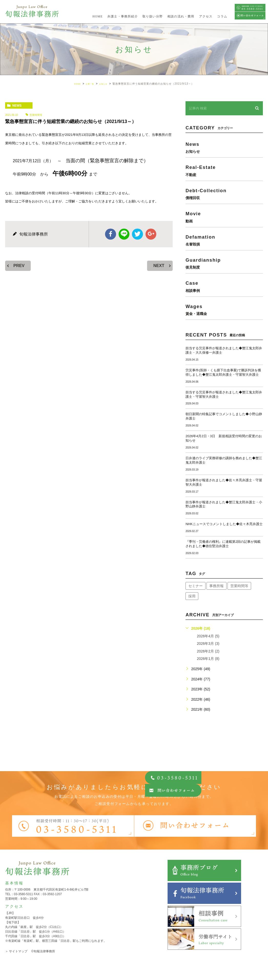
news (17, 106)
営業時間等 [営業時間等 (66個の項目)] (239, 586)
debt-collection (224, 194)
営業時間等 (36, 115)
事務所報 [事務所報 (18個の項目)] (217, 586)
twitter (137, 234)
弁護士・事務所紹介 (123, 16)
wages (224, 310)
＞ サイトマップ (16, 951)
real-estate (224, 171)
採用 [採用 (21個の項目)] (192, 596)
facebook (112, 234)
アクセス (206, 16)
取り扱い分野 (153, 16)
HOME (98, 16)
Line (124, 234)
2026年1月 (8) (208, 659)
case (224, 286)
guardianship (224, 263)
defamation (224, 240)
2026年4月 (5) (208, 636)
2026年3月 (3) (208, 644)
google (150, 234)
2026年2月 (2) (208, 651)
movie (224, 217)
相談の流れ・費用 (181, 16)
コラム (222, 16)
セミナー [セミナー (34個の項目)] (195, 586)
